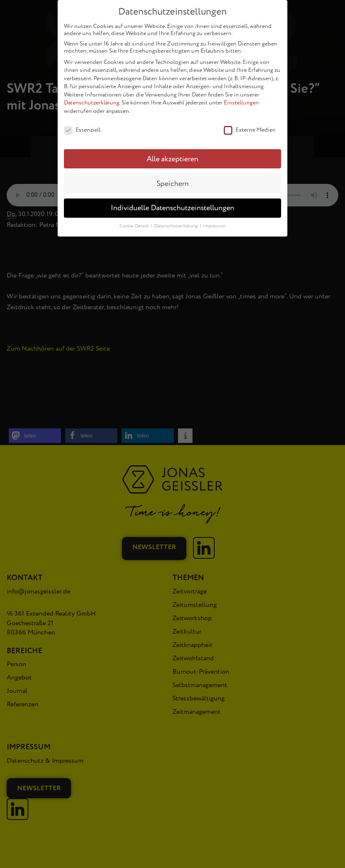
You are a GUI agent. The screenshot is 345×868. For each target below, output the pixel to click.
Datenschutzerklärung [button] (176, 221)
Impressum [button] (214, 221)
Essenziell (82, 125)
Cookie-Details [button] (135, 221)
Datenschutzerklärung (92, 98)
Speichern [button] (173, 179)
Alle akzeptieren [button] (172, 154)
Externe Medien (250, 125)
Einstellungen (241, 98)
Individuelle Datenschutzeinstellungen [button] (172, 203)
